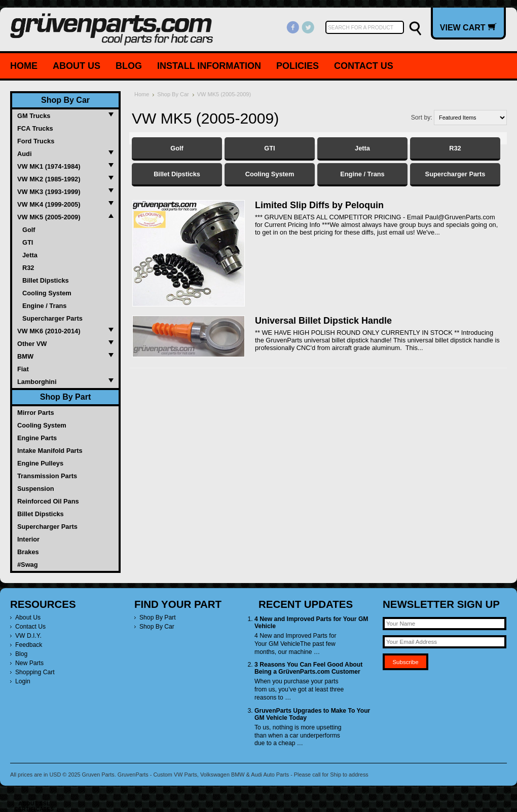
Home (24, 66)
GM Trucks (34, 116)
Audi (24, 154)
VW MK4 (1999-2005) (49, 204)
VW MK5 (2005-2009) (49, 217)
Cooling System (47, 293)
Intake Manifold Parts (50, 451)
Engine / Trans (44, 306)
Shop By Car (65, 100)
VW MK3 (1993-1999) (49, 192)
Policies (298, 66)
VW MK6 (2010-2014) (49, 331)
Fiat (23, 369)
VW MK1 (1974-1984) (49, 166)
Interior (28, 539)
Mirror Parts (36, 413)
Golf (29, 230)
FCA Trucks (35, 128)
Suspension (36, 489)
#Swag (28, 565)
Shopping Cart (35, 672)
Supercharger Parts (52, 318)
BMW (25, 356)
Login (23, 681)
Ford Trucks (36, 141)
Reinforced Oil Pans (48, 501)
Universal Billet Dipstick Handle (323, 321)
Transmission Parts (47, 476)
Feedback (29, 645)
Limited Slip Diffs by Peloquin (319, 205)
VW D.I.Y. (28, 636)
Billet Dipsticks (46, 280)
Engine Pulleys (40, 463)
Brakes (28, 552)
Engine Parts (37, 438)
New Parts (29, 663)
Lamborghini (37, 382)
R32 (28, 268)
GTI (28, 242)
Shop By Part (65, 397)
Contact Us (364, 66)
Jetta (30, 255)
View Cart (468, 27)
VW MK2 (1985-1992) (49, 179)
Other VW (32, 344)
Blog (129, 66)
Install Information (209, 66)
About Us (77, 66)
